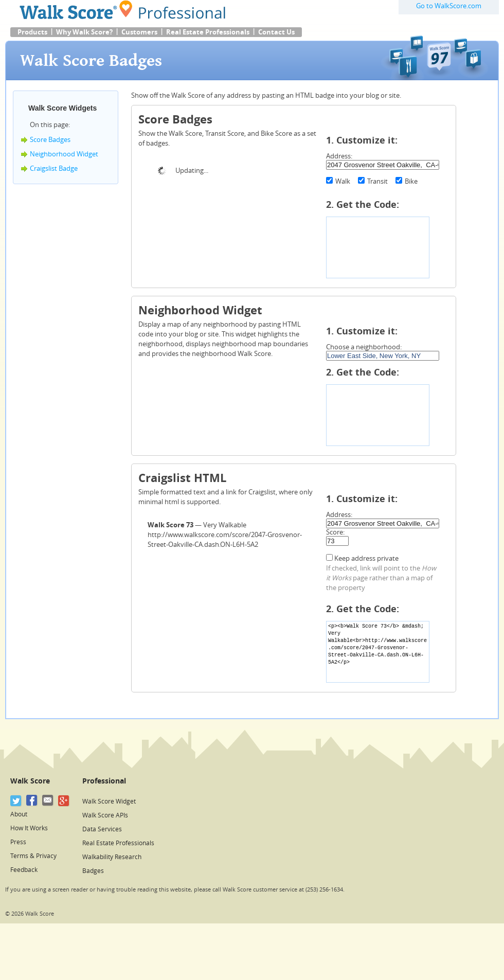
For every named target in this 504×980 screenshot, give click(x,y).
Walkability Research (112, 857)
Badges (93, 871)
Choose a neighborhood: (364, 347)
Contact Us (276, 32)
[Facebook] (32, 801)
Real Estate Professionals (208, 32)
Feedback (24, 870)
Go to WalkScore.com (449, 6)
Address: (339, 156)
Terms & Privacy (33, 856)
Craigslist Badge (54, 168)
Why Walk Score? (84, 32)
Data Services (102, 829)
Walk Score (30, 781)
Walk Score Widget (109, 801)
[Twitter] (16, 801)
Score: (335, 532)
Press (18, 842)
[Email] (48, 801)
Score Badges (50, 140)
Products (32, 32)
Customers (139, 32)
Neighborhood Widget (64, 154)
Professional (104, 781)
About (19, 814)
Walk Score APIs (105, 815)
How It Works (29, 828)
